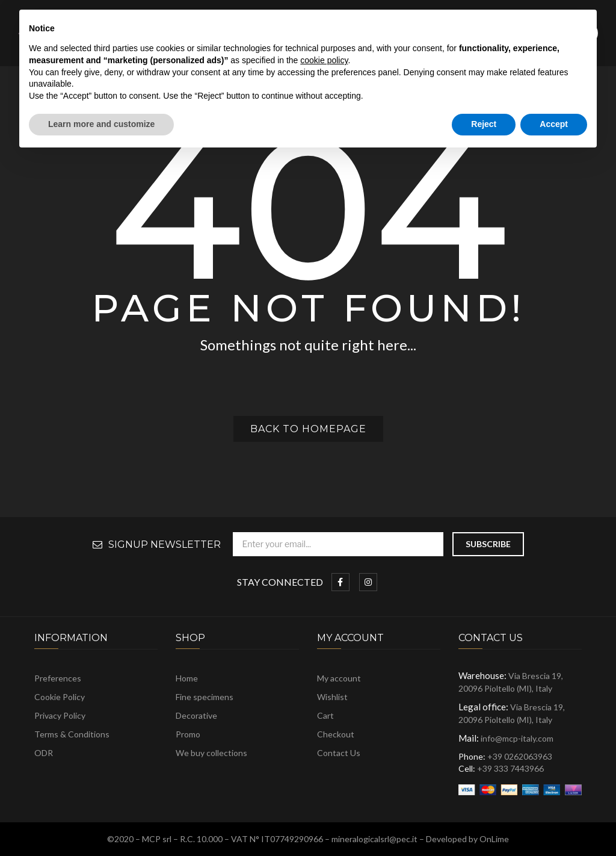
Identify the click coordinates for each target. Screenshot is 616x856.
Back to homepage (308, 429)
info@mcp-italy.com (517, 738)
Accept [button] (554, 124)
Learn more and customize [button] (101, 124)
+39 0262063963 (520, 756)
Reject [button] (484, 124)
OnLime (494, 839)
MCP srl (157, 839)
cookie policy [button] (324, 60)
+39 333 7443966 (510, 768)
